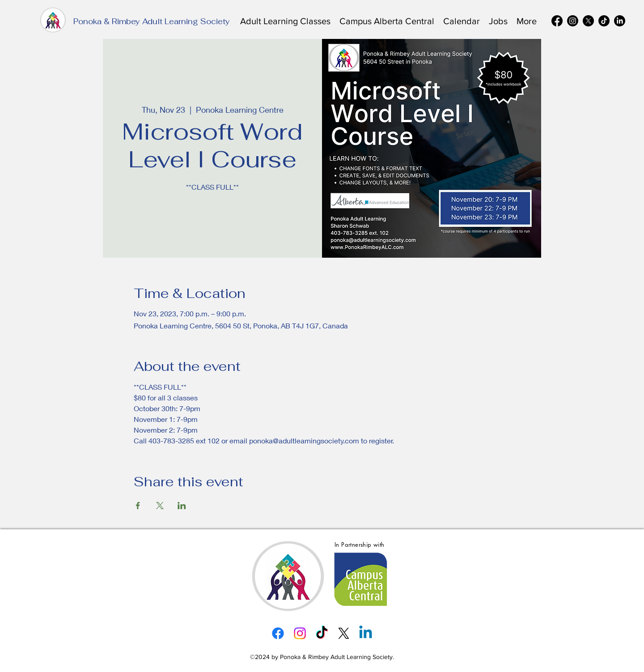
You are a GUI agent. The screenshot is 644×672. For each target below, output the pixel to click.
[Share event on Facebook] (138, 506)
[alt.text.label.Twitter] (588, 21)
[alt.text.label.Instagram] (573, 21)
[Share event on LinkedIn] (182, 506)
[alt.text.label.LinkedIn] (620, 21)
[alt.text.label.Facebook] (557, 21)
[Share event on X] (160, 506)
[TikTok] (604, 21)
